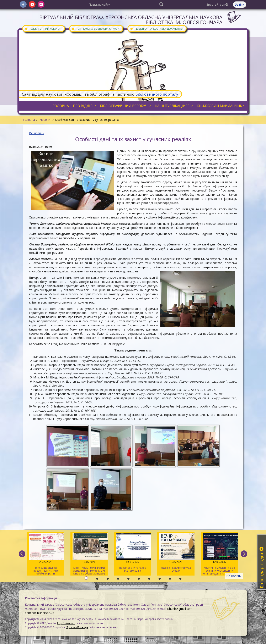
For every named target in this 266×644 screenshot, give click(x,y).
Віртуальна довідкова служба (95, 29)
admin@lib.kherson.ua (40, 613)
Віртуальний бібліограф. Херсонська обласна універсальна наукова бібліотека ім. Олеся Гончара (131, 20)
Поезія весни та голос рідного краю (132, 553)
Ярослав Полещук (77, 627)
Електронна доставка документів (156, 29)
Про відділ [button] (84, 106)
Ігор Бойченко (66, 623)
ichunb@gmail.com (180, 609)
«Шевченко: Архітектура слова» (176, 553)
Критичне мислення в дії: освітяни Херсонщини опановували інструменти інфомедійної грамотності (219, 554)
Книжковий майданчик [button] (221, 106)
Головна (29, 120)
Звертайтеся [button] (217, 4)
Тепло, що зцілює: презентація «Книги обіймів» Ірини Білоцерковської (46, 554)
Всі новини (37, 133)
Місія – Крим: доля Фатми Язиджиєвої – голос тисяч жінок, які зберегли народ (89, 554)
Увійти (240, 4)
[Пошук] (161, 4)
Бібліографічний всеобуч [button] (125, 106)
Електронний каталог (43, 29)
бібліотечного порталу (157, 94)
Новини (45, 120)
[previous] (22, 554)
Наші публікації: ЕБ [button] (174, 106)
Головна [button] (61, 106)
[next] (244, 554)
